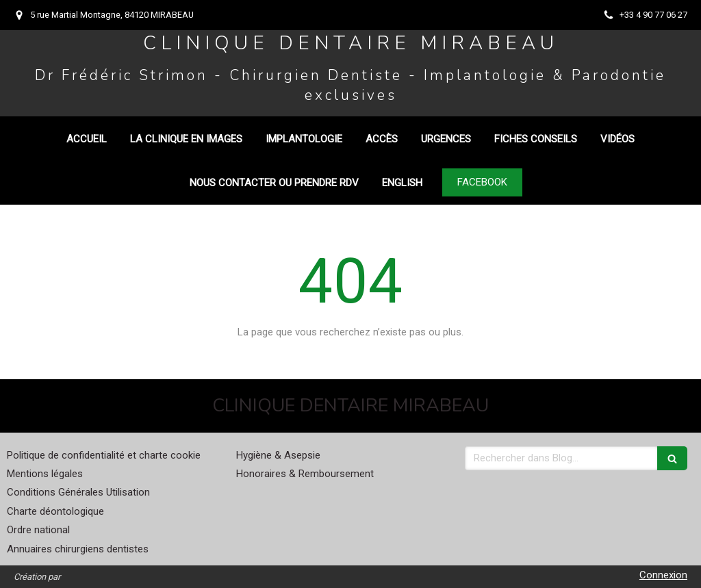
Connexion (663, 575)
